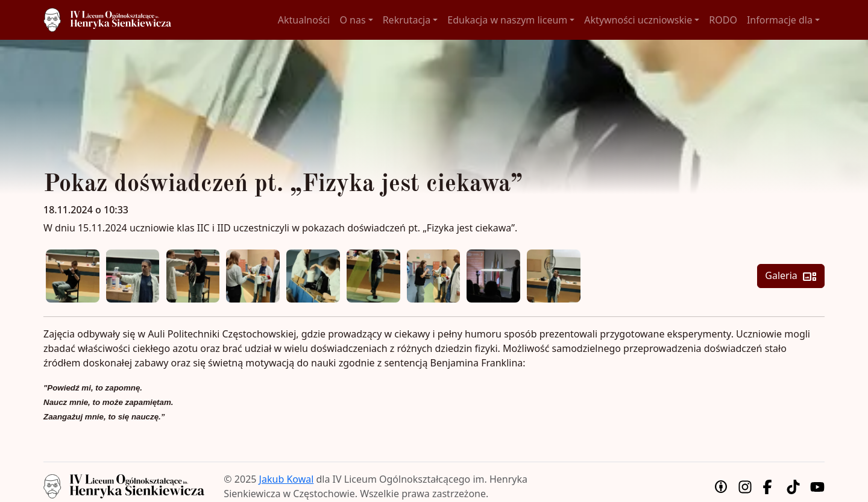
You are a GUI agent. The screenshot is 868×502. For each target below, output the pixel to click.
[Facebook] (769, 486)
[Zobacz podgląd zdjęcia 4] (253, 276)
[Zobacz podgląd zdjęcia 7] (434, 276)
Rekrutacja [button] (407, 20)
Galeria (791, 277)
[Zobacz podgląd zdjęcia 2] (133, 276)
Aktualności (304, 20)
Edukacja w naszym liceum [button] (507, 20)
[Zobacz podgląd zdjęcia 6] (373, 276)
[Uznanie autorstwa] (721, 486)
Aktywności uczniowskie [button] (638, 20)
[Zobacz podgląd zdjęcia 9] (554, 276)
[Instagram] (745, 486)
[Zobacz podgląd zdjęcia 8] (493, 276)
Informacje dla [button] (780, 20)
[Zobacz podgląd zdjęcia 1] (73, 276)
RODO (723, 20)
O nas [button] (352, 20)
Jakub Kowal (287, 479)
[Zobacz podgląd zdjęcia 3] (193, 276)
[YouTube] (817, 486)
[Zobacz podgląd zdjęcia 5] (313, 276)
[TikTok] (793, 486)
